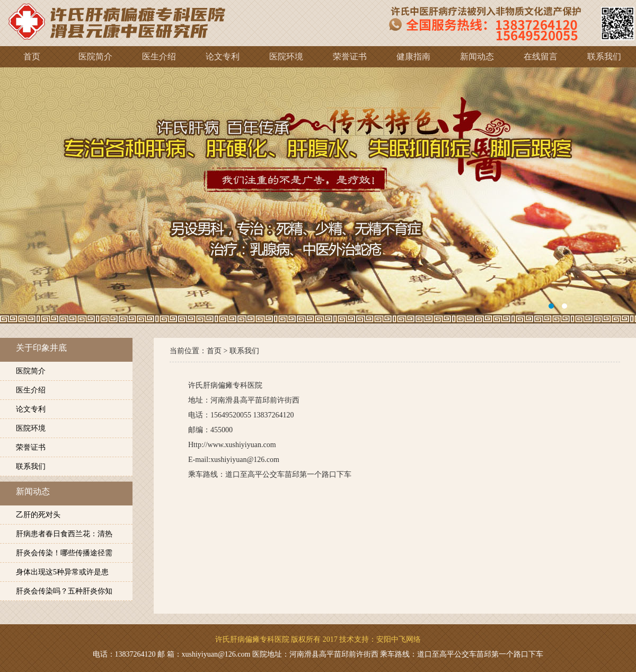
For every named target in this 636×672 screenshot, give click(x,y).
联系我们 (31, 466)
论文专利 (31, 409)
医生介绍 (31, 390)
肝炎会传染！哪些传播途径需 (64, 553)
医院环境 (31, 428)
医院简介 (31, 371)
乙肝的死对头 (38, 515)
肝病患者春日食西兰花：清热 (64, 534)
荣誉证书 (31, 447)
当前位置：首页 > (200, 351)
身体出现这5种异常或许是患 (62, 572)
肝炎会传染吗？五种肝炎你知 (64, 591)
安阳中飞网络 (399, 639)
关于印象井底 (41, 348)
